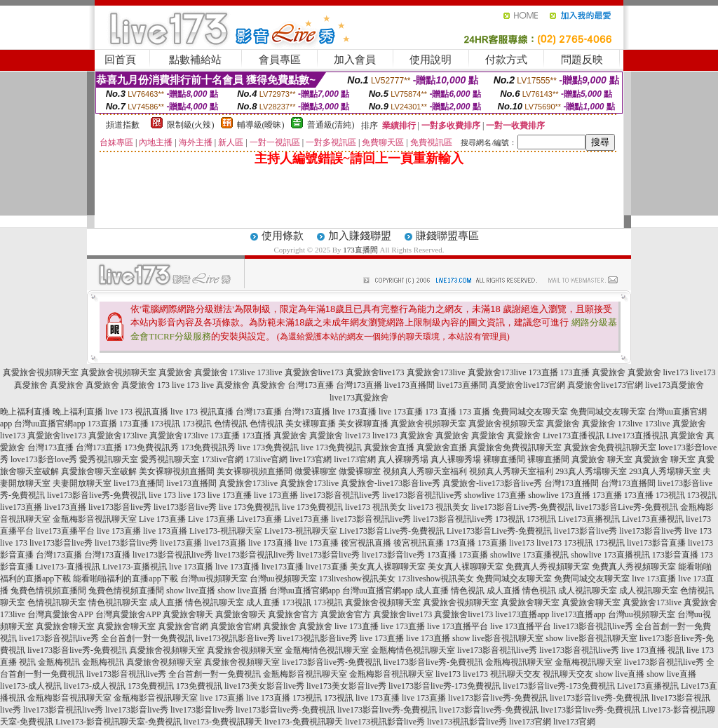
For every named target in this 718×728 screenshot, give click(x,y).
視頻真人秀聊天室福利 (425, 471)
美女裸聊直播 (311, 424)
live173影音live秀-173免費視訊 (445, 686)
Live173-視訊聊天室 (226, 531)
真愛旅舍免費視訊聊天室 (515, 447)
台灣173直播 (311, 385)
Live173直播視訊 (574, 436)
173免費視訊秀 (151, 447)
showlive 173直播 (495, 495)
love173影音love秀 (44, 459)
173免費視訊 (151, 686)
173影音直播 (675, 555)
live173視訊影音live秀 (236, 638)
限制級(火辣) (191, 125)
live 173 (162, 495)
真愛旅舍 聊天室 (602, 459)
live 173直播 (354, 412)
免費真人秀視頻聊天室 (548, 567)
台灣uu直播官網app (49, 424)
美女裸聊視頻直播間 (177, 471)
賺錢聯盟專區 (447, 236)
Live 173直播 (162, 519)
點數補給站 (195, 60)
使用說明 (431, 60)
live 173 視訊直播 (137, 412)
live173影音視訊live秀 (340, 495)
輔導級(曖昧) (261, 125)
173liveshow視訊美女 (357, 579)
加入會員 (355, 60)
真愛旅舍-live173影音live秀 (391, 483)
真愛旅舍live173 (314, 372)
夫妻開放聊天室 (82, 483)
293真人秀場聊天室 (591, 471)
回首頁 (120, 60)
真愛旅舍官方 (293, 614)
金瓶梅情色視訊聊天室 (327, 650)
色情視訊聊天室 (57, 602)
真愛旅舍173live (436, 372)
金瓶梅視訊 (59, 662)
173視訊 (165, 424)
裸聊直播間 (504, 459)
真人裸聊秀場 (403, 459)
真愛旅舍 (175, 372)
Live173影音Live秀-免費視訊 (392, 531)
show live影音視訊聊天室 (498, 638)
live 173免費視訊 (268, 447)
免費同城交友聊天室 (530, 412)
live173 (676, 372)
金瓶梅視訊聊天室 (519, 662)
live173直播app (522, 614)
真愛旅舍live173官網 (527, 385)
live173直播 (21, 507)
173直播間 (360, 250)
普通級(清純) (331, 125)
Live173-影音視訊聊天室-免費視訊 (118, 722)
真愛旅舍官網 (183, 626)
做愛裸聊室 (316, 471)
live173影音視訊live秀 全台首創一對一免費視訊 (106, 638)
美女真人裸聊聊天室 (388, 567)
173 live (171, 385)
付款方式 (506, 60)
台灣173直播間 (571, 483)
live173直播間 (409, 385)
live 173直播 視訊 (653, 650)
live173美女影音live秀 (264, 686)
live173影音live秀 (120, 507)
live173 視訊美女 (375, 507)
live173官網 (311, 459)
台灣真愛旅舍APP (60, 614)
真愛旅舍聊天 (188, 614)
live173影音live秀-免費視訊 (97, 495)
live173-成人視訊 (31, 686)
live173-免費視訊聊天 (223, 722)
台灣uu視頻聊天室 (214, 579)
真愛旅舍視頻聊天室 (41, 372)
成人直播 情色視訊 (450, 591)
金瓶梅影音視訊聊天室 (95, 519)
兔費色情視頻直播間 (48, 591)
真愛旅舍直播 (389, 447)
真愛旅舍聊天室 (530, 602)
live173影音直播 (656, 543)
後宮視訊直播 (366, 543)
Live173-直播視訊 (68, 567)
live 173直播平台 (458, 626)
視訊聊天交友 (515, 674)
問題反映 (582, 60)
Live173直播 (259, 519)
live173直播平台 (65, 531)
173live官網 (222, 459)
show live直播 (191, 591)
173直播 (543, 372)
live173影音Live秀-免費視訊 (522, 507)
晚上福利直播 (25, 412)
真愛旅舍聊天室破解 (99, 471)
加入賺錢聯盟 (360, 236)
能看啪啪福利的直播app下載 (125, 579)
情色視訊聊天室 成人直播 (136, 602)
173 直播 (441, 412)
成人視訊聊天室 (588, 591)
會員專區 (280, 60)
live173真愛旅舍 (675, 385)
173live (243, 372)
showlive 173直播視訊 (529, 555)
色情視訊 (231, 424)
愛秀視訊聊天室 (109, 459)
